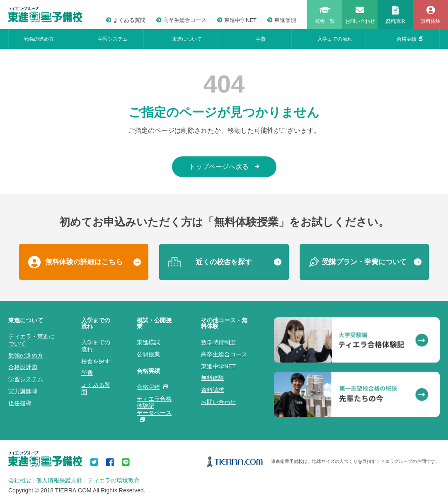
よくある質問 (126, 20)
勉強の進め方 (39, 39)
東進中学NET (237, 20)
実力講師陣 (23, 391)
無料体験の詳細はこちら (84, 262)
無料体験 (213, 378)
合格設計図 (23, 367)
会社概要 (20, 480)
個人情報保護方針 (59, 480)
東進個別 (282, 20)
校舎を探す (96, 361)
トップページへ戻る (224, 167)
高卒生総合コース (181, 20)
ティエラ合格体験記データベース (154, 408)
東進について (187, 39)
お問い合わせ (218, 402)
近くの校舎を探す (224, 262)
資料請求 (213, 390)
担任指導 (20, 403)
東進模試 (148, 342)
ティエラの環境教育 (114, 480)
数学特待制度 (218, 342)
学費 (261, 39)
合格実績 (410, 39)
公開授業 (148, 354)
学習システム (113, 39)
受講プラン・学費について (364, 262)
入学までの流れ (335, 39)
